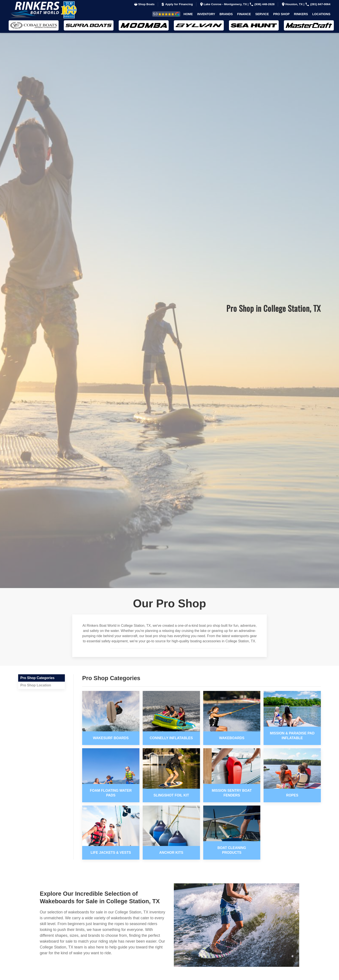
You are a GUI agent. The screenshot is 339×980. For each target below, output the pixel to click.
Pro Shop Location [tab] (36, 685)
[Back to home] (46, 10)
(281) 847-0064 (318, 4)
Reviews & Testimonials (161, 14)
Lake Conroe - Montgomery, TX (224, 4)
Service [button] (262, 14)
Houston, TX (292, 4)
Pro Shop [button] (281, 14)
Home (188, 14)
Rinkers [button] (301, 14)
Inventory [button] (206, 14)
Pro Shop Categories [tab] (37, 678)
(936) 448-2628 (262, 4)
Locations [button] (321, 14)
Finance (244, 14)
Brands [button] (226, 14)
